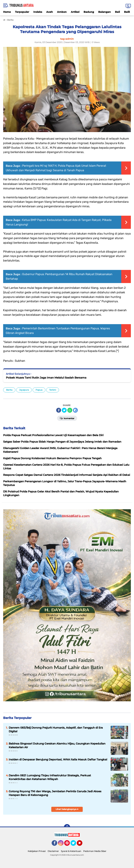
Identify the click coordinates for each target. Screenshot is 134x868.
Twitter (75, 845)
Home (7, 12)
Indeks (38, 12)
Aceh (50, 12)
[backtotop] (67, 827)
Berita (9, 390)
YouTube (82, 845)
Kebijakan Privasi (37, 851)
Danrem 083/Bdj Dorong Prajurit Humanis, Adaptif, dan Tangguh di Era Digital (56, 729)
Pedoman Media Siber (95, 851)
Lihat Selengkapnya (67, 809)
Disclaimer (53, 851)
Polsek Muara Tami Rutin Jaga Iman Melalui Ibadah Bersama (46, 378)
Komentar (67, 418)
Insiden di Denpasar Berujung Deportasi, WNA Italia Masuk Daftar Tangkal (58, 759)
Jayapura (24, 390)
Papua (39, 390)
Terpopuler (22, 12)
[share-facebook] (59, 410)
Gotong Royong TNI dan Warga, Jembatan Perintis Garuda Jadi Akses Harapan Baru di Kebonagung (55, 793)
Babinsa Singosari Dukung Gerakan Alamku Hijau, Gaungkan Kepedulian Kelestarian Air (57, 745)
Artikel (75, 12)
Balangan (105, 12)
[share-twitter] (64, 410)
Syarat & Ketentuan (71, 851)
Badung (89, 12)
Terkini (53, 390)
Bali (117, 12)
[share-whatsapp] (70, 410)
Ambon (62, 12)
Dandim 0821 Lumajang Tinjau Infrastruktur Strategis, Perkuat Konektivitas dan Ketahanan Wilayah (50, 777)
